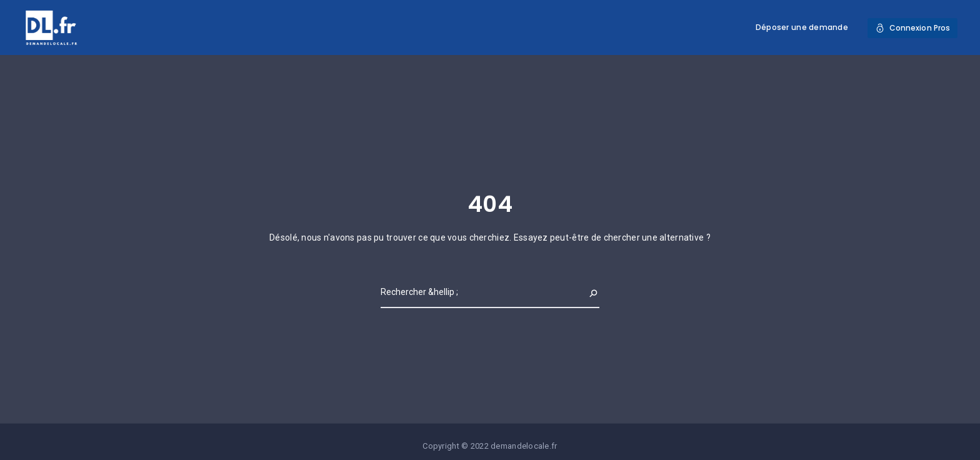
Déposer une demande (802, 27)
